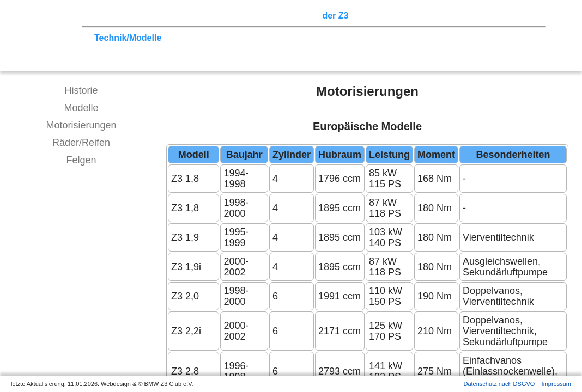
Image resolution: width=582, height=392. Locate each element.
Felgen (81, 160)
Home (106, 16)
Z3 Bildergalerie (386, 16)
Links (436, 16)
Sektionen (296, 16)
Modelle (81, 108)
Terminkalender (238, 16)
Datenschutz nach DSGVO (500, 384)
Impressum (556, 384)
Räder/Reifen (81, 143)
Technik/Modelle (128, 38)
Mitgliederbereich (489, 16)
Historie (81, 90)
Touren (186, 16)
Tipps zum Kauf (233, 38)
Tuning (181, 38)
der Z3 (335, 16)
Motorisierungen (81, 125)
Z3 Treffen (144, 16)
